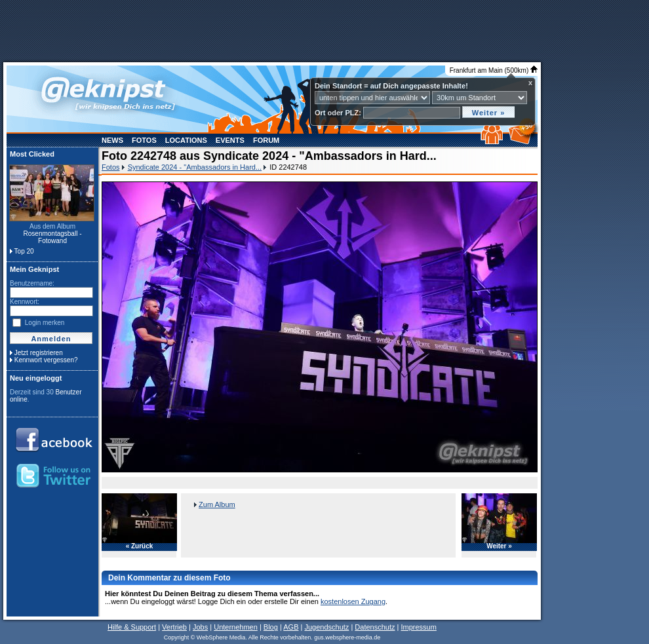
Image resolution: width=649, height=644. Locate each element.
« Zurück (140, 546)
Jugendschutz (326, 627)
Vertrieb (174, 627)
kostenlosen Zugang (353, 601)
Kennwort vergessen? (46, 360)
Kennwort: (25, 302)
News (112, 140)
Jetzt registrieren (39, 353)
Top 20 (24, 251)
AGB (291, 627)
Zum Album (217, 504)
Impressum (418, 627)
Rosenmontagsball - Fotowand (53, 237)
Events (230, 140)
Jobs (200, 627)
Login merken (45, 323)
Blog (271, 627)
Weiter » (499, 546)
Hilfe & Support (132, 627)
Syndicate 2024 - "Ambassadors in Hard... (195, 167)
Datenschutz (375, 627)
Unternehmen (236, 627)
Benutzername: (32, 283)
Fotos (144, 140)
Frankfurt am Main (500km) (494, 70)
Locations (186, 140)
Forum (266, 140)
